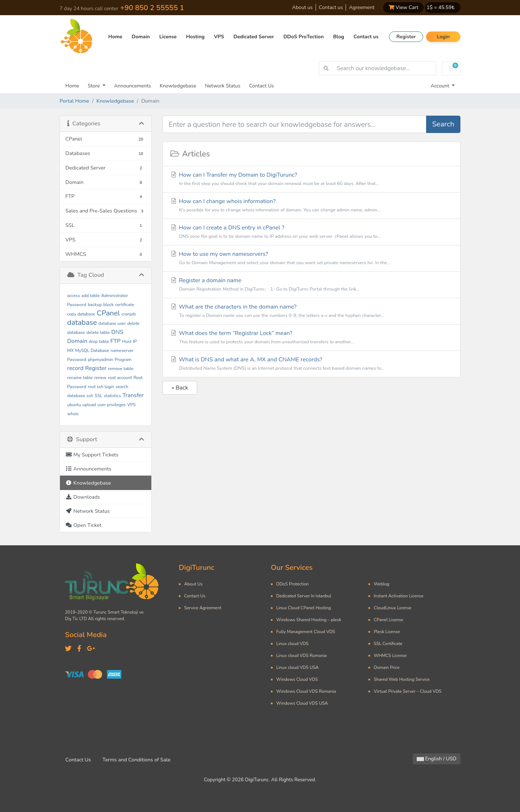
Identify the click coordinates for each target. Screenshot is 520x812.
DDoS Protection (292, 584)
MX (70, 351)
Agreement (361, 7)
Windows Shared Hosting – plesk (309, 620)
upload (89, 405)
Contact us (331, 7)
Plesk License (387, 632)
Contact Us (262, 86)
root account (120, 378)
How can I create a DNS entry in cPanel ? (311, 232)
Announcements (133, 86)
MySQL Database (92, 351)
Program (123, 360)
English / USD (437, 759)
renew (100, 378)
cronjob (129, 314)
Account (441, 86)
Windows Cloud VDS (297, 679)
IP (135, 341)
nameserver (122, 351)
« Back (180, 388)
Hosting (195, 37)
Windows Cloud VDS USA (302, 703)
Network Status (222, 86)
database (82, 323)
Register (406, 37)
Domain (141, 37)
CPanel (108, 313)
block (109, 305)
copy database (81, 314)
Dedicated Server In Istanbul (304, 596)
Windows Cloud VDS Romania (306, 691)
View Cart (403, 7)
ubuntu (74, 405)
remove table (121, 369)
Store (94, 86)
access (73, 296)
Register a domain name (311, 285)
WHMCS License (390, 656)
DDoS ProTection (304, 37)
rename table (80, 378)
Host (127, 341)
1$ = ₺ (441, 7)
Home (115, 37)
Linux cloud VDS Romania (302, 656)
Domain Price (387, 667)
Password (77, 360)
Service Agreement (203, 608)
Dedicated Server (254, 37)
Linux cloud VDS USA (297, 667)
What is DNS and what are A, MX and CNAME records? (311, 364)
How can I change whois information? (311, 206)
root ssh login (101, 387)
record (75, 368)
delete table (98, 332)
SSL (98, 396)
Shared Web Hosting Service (402, 679)
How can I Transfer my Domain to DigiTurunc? (311, 179)
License (168, 37)
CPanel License (389, 620)
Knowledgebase (178, 86)
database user (112, 323)
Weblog (382, 584)
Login (443, 37)
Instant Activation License (399, 596)
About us (302, 7)
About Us (193, 584)
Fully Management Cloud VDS (306, 632)
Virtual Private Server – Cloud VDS (408, 691)
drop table (99, 341)
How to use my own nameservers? (311, 259)
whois (73, 414)
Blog (339, 37)
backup (95, 305)
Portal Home (74, 101)
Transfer (133, 395)
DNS (117, 332)
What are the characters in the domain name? (311, 311)
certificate (125, 305)
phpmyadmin (100, 360)
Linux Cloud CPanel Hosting (304, 608)
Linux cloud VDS (292, 644)
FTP (115, 341)
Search (443, 124)
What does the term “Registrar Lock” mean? (311, 338)
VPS (219, 37)
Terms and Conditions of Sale (136, 760)
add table (90, 296)
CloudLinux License (393, 608)
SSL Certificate (388, 644)
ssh (90, 396)
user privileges (112, 405)
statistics (112, 396)
